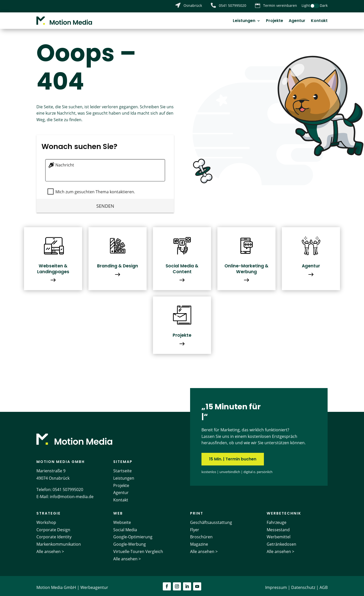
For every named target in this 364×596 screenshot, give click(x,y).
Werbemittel (279, 534)
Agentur (297, 21)
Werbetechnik (284, 510)
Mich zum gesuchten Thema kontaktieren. (94, 189)
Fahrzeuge (277, 519)
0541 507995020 (68, 486)
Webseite (122, 519)
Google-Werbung (130, 541)
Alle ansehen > (50, 549)
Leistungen (244, 21)
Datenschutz (303, 584)
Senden (105, 203)
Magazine (199, 541)
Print (197, 510)
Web (118, 510)
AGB (324, 584)
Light (306, 5)
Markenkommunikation (59, 541)
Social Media (125, 527)
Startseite (122, 468)
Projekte (275, 21)
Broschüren (201, 534)
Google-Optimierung (133, 534)
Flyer (195, 527)
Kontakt (319, 21)
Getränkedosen (281, 541)
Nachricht (65, 162)
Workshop (46, 519)
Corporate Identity (54, 534)
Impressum (276, 584)
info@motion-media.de (72, 494)
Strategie (49, 510)
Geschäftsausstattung (211, 519)
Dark (324, 5)
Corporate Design (53, 527)
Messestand (278, 527)
